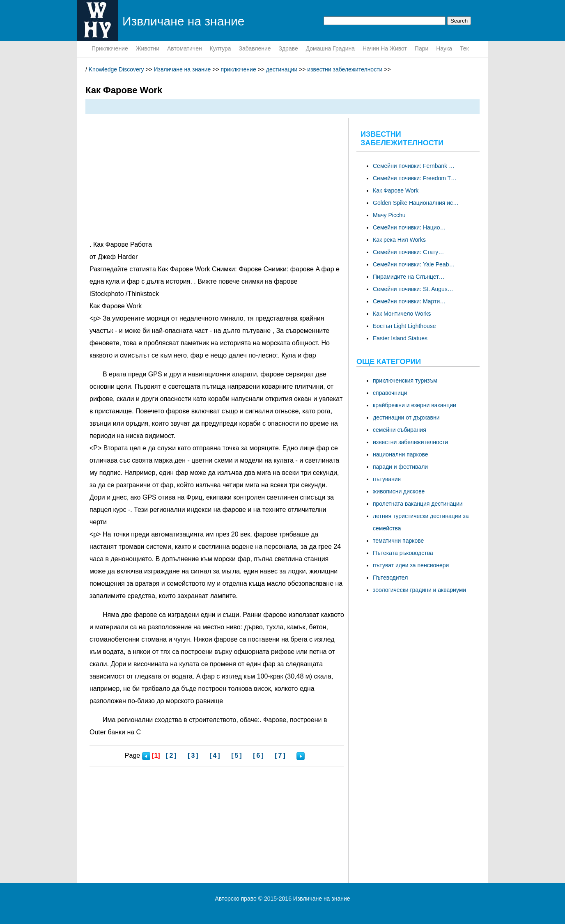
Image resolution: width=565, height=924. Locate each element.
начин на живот (385, 48)
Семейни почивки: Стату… (408, 252)
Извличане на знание (183, 69)
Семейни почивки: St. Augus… (413, 289)
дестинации (282, 69)
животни (148, 48)
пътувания (387, 479)
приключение (110, 48)
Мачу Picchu (389, 215)
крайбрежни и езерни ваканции (415, 405)
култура (220, 48)
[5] (237, 755)
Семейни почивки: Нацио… (409, 227)
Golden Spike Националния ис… (416, 203)
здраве (288, 48)
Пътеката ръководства (403, 553)
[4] (215, 755)
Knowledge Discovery (116, 69)
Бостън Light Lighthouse (404, 326)
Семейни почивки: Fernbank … (414, 166)
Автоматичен (185, 48)
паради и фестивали (400, 467)
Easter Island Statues (400, 338)
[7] (281, 755)
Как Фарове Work (396, 190)
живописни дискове (399, 491)
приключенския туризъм (405, 381)
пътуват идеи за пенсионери (411, 565)
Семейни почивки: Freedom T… (415, 178)
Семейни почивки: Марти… (409, 301)
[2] (172, 755)
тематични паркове (398, 541)
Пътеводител (390, 578)
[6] (259, 755)
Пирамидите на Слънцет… (409, 277)
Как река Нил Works (399, 240)
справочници (390, 393)
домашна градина (330, 48)
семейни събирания (400, 430)
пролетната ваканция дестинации (418, 504)
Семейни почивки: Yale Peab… (414, 264)
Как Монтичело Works (402, 314)
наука (444, 48)
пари (421, 48)
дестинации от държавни (406, 417)
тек (464, 48)
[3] (194, 755)
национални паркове (401, 454)
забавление (255, 48)
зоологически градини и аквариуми (419, 590)
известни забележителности (345, 69)
